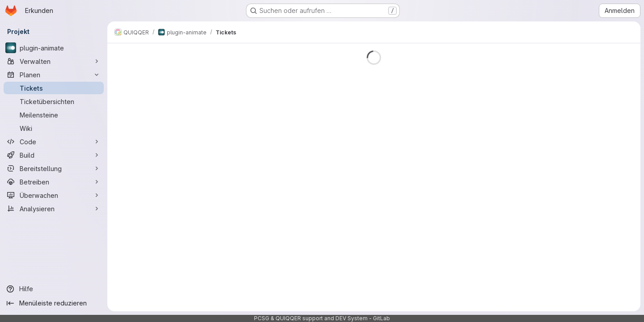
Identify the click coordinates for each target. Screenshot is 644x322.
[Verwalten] (54, 61)
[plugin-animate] (54, 48)
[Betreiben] (54, 182)
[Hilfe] (54, 289)
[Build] (54, 155)
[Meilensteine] (54, 115)
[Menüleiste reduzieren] (54, 303)
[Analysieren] (54, 209)
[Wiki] (54, 128)
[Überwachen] (54, 195)
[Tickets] (54, 88)
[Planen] (54, 75)
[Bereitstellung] (54, 168)
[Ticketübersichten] (54, 101)
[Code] (54, 142)
